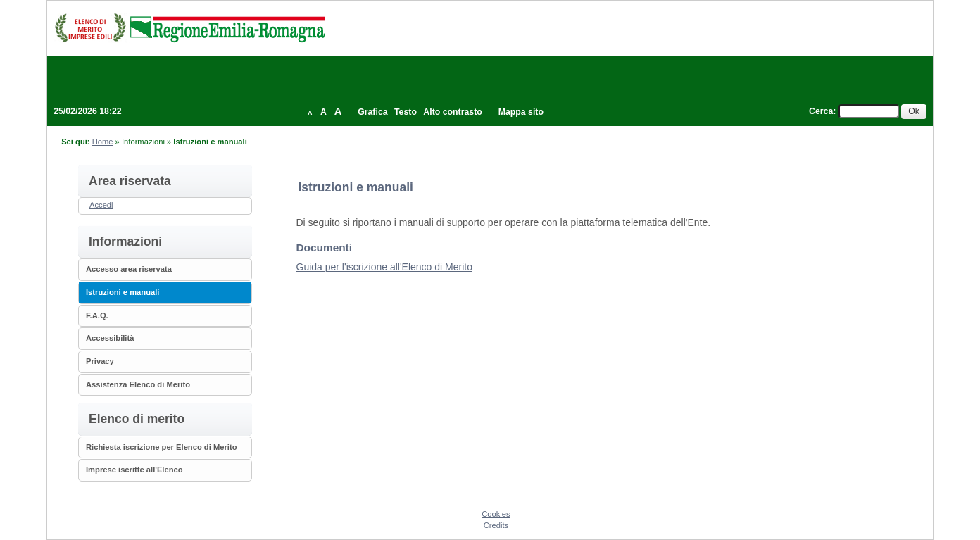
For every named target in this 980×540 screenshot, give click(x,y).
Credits (496, 525)
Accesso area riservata (129, 269)
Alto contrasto (452, 112)
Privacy (100, 361)
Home (103, 142)
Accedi (101, 205)
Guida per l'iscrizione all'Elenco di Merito (384, 267)
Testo (406, 112)
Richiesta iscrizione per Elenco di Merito (162, 447)
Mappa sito (521, 112)
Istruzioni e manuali (122, 292)
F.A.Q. (97, 315)
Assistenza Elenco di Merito (138, 384)
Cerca (821, 111)
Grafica (372, 112)
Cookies (496, 514)
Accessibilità (110, 338)
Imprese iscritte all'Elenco (134, 470)
